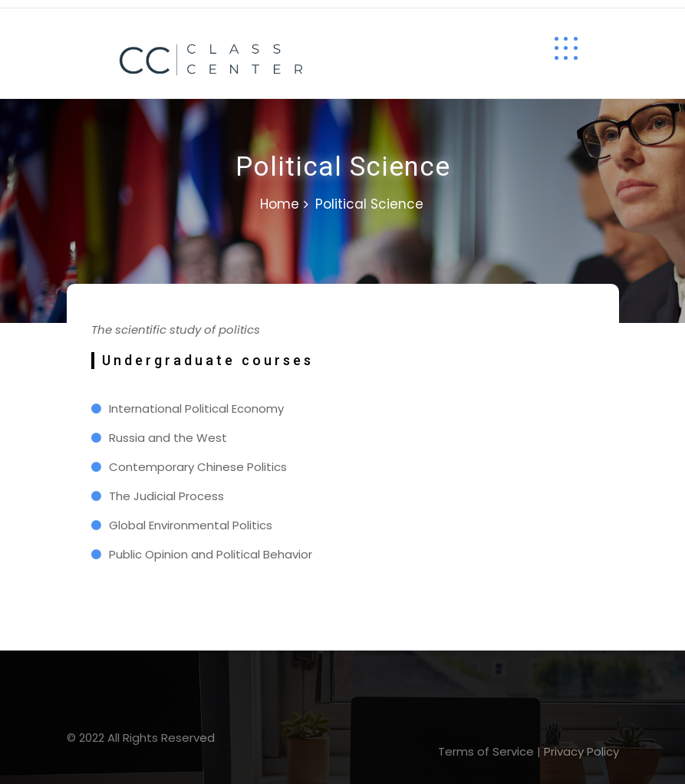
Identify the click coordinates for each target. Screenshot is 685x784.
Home (280, 204)
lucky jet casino (23, 8)
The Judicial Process (166, 496)
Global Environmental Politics (191, 525)
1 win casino (15, 8)
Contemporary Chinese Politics (198, 467)
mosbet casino (4, 8)
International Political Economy (196, 408)
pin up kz (10, 8)
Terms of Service (486, 751)
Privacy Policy (581, 751)
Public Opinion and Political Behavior (211, 554)
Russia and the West (168, 438)
